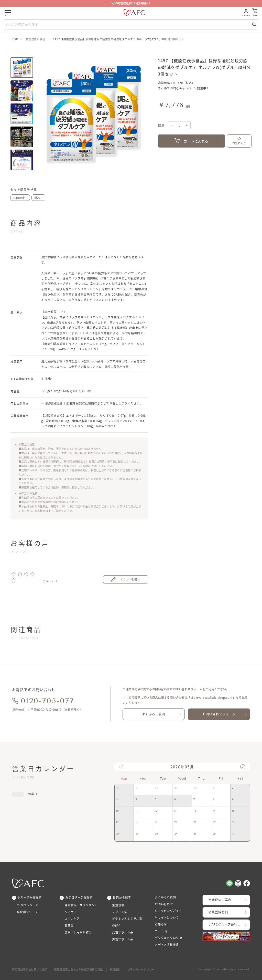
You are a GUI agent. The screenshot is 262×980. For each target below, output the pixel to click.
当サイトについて (167, 918)
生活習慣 (118, 905)
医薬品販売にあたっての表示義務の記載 (79, 969)
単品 (37, 198)
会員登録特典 (218, 912)
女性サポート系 (123, 932)
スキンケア (72, 919)
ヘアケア (70, 912)
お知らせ (161, 924)
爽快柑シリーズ (27, 912)
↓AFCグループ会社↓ (224, 924)
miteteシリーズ (28, 905)
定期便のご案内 (220, 900)
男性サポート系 (123, 939)
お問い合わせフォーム (219, 714)
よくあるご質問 (154, 714)
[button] (243, 767)
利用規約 (115, 969)
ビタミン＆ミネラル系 (127, 919)
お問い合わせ (164, 904)
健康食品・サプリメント (81, 905)
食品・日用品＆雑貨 (78, 932)
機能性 (117, 926)
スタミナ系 (120, 912)
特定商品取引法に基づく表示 (30, 969)
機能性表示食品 (36, 39)
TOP (15, 39)
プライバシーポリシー (141, 969)
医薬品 (69, 926)
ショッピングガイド (168, 911)
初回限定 (19, 198)
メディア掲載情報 (167, 945)
